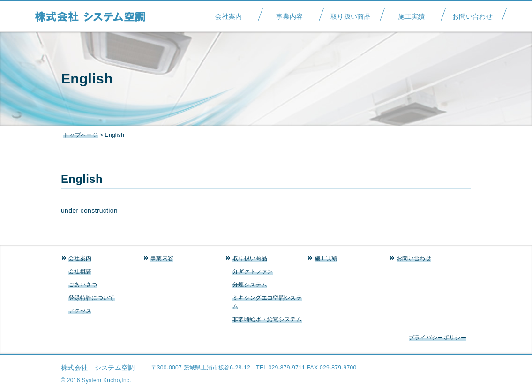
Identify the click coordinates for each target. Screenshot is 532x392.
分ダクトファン (253, 271)
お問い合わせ (472, 14)
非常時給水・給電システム (267, 319)
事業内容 (289, 14)
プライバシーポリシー (438, 338)
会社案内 (229, 14)
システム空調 (95, 16)
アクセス (80, 311)
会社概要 (80, 271)
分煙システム (250, 285)
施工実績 (411, 14)
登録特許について (92, 298)
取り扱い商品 (351, 14)
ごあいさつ (83, 285)
